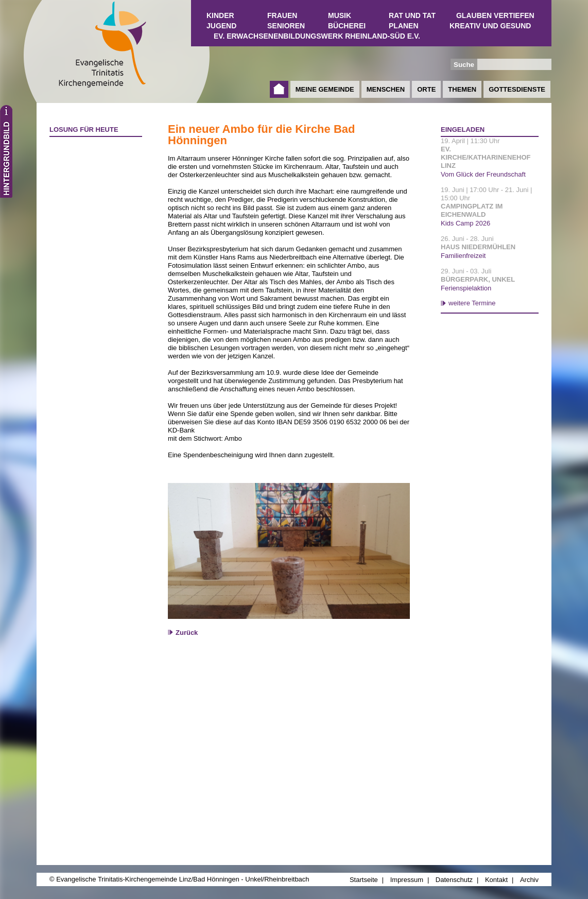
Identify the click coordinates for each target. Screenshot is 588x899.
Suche (464, 65)
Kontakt (496, 880)
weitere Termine (472, 303)
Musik (340, 15)
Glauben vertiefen (495, 15)
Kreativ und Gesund (490, 26)
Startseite (279, 89)
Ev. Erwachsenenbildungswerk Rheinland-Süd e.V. (317, 36)
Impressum (407, 880)
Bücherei (347, 26)
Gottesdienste (517, 89)
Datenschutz (454, 880)
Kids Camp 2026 (465, 223)
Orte (426, 89)
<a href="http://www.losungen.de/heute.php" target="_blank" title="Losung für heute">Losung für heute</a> (91, 201)
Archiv (529, 880)
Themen (462, 89)
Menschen (386, 89)
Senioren (286, 26)
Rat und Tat (412, 15)
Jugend (221, 26)
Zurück (187, 633)
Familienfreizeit (463, 256)
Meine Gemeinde (325, 89)
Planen (404, 26)
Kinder (220, 15)
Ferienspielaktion (466, 288)
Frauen (282, 15)
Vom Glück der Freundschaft (483, 174)
